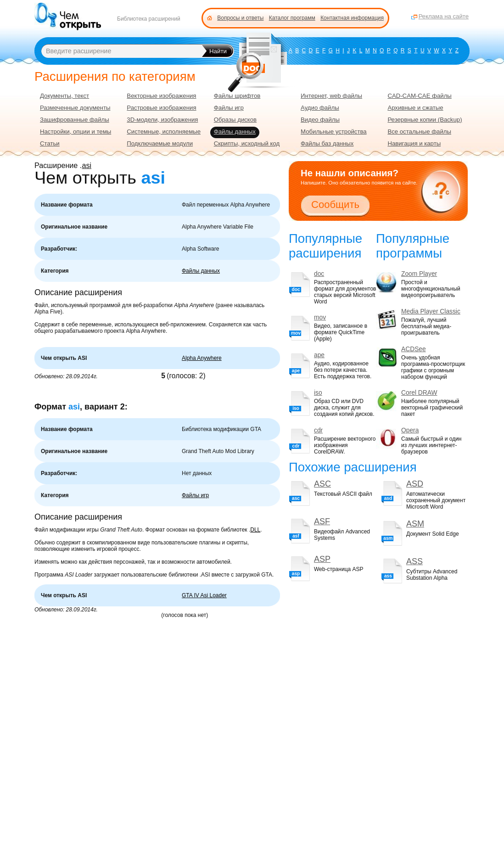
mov (320, 317)
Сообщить (335, 204)
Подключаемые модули (160, 143)
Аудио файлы (320, 108)
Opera (410, 430)
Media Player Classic (431, 311)
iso (318, 393)
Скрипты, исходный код (247, 143)
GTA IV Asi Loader (204, 595)
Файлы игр (195, 495)
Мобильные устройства (334, 132)
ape (319, 355)
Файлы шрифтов (237, 96)
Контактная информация (352, 18)
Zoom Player (419, 274)
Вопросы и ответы (240, 18)
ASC (322, 484)
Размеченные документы (75, 108)
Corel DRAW (419, 393)
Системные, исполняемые (164, 132)
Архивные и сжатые (415, 108)
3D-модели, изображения (162, 120)
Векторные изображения (161, 96)
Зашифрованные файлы (75, 120)
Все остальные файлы (419, 132)
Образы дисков (235, 120)
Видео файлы (320, 120)
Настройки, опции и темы (76, 132)
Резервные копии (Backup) (425, 120)
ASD (415, 484)
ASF (322, 521)
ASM (415, 524)
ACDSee (414, 349)
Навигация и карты (414, 143)
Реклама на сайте (444, 16)
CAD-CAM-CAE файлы (419, 96)
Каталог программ (292, 18)
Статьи (50, 143)
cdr (318, 430)
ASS (414, 561)
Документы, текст (64, 96)
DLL (255, 530)
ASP (322, 559)
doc (319, 274)
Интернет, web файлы (331, 96)
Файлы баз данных (327, 143)
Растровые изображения (161, 108)
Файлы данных (201, 271)
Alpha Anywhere (202, 358)
